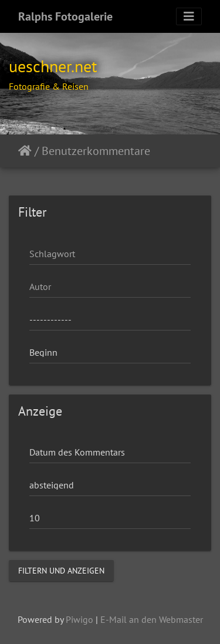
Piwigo (79, 619)
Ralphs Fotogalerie (65, 16)
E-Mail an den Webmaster (152, 619)
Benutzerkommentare (96, 151)
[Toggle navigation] (189, 16)
